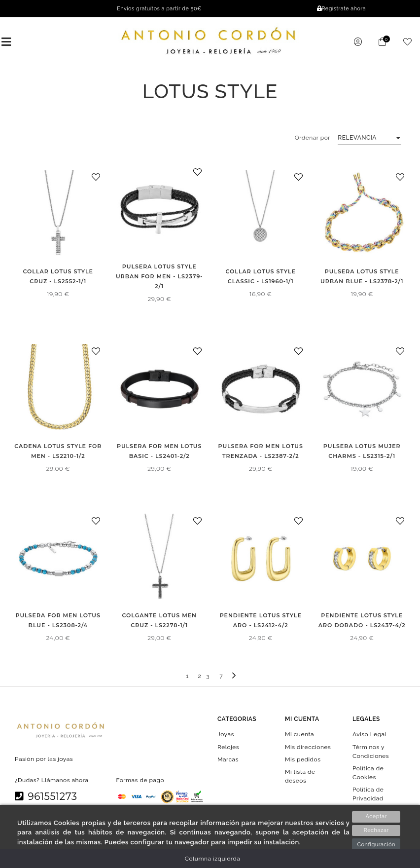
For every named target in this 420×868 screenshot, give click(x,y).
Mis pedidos (303, 759)
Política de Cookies (368, 772)
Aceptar (376, 816)
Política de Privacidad (368, 794)
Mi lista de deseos (300, 776)
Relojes (228, 747)
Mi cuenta (299, 734)
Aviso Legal (369, 734)
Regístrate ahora (341, 9)
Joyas (226, 734)
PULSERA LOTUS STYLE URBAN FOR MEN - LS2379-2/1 (159, 276)
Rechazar (376, 830)
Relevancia (357, 138)
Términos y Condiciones (371, 751)
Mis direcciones (308, 747)
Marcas (228, 759)
